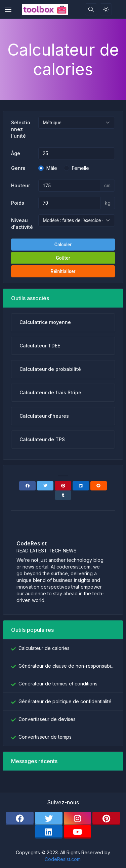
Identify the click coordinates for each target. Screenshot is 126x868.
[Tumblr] (63, 495)
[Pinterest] (63, 486)
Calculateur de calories (44, 648)
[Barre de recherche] (91, 9)
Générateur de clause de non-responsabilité (67, 666)
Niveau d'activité (22, 224)
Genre (18, 168)
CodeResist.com (63, 859)
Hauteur (20, 185)
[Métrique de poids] (70, 203)
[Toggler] (8, 9)
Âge (16, 153)
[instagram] (78, 818)
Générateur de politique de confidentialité (65, 701)
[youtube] (78, 832)
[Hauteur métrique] (69, 186)
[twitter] (49, 818)
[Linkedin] (81, 486)
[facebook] (20, 818)
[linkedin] (49, 832)
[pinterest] (106, 818)
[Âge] (77, 153)
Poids (18, 203)
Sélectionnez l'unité (21, 129)
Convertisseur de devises (47, 719)
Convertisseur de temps (45, 737)
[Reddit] (99, 486)
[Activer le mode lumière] (106, 9)
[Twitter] (45, 486)
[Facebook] (27, 486)
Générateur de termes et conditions (58, 684)
